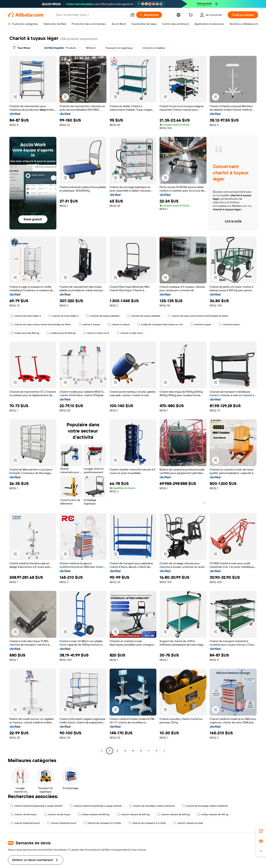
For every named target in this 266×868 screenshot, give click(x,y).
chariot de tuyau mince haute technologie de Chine (198, 316)
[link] (261, 831)
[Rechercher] (149, 15)
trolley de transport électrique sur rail (160, 324)
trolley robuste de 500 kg (94, 814)
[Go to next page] (164, 751)
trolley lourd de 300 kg (25, 333)
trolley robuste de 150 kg (213, 814)
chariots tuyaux (201, 324)
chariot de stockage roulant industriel (152, 806)
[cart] (191, 15)
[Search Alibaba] (91, 15)
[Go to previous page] (102, 751)
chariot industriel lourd (25, 823)
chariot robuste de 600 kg (173, 814)
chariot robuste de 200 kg (133, 814)
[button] (132, 15)
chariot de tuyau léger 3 (26, 316)
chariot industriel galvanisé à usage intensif (36, 806)
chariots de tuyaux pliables (103, 316)
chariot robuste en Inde (188, 823)
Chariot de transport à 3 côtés (102, 823)
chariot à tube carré (96, 333)
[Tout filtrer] (22, 48)
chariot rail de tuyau (23, 814)
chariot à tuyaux (89, 324)
